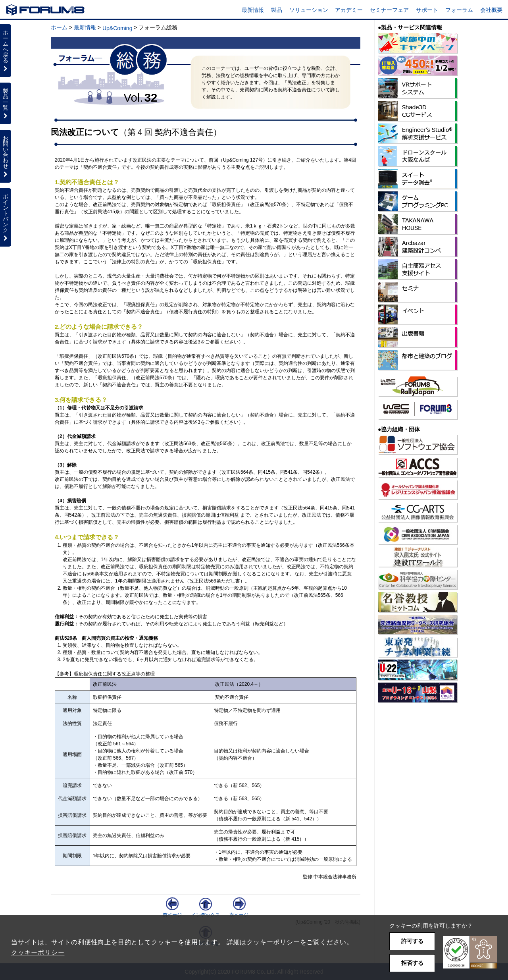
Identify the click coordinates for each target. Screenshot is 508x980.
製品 (277, 10)
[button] (470, 952)
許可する (412, 941)
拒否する (412, 963)
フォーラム (459, 10)
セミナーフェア (389, 10)
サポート (427, 10)
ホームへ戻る (6, 50)
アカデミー (349, 10)
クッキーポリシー (38, 952)
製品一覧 (6, 103)
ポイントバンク (6, 217)
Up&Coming (117, 28)
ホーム (59, 27)
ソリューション (309, 10)
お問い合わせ (6, 156)
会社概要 (491, 10)
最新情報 (253, 10)
